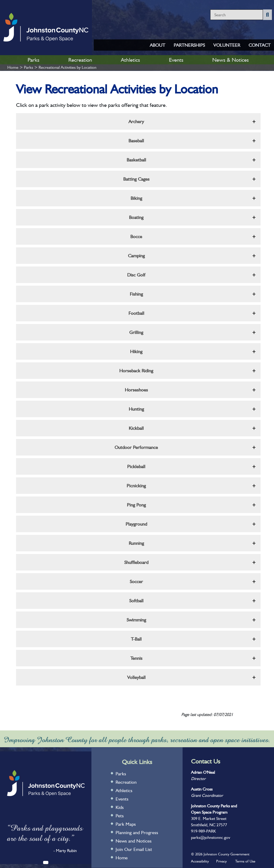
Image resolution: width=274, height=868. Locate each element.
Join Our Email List (134, 849)
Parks (33, 60)
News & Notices (231, 60)
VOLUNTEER (227, 45)
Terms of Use (245, 861)
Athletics (130, 60)
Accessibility (200, 861)
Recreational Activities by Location (68, 67)
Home (13, 67)
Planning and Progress (137, 832)
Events (176, 60)
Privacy (221, 861)
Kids (120, 807)
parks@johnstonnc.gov (211, 837)
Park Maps (126, 824)
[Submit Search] (267, 15)
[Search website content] (237, 15)
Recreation (80, 60)
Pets (120, 816)
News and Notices (134, 841)
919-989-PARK (203, 831)
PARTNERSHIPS (189, 45)
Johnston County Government (226, 854)
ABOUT (157, 45)
